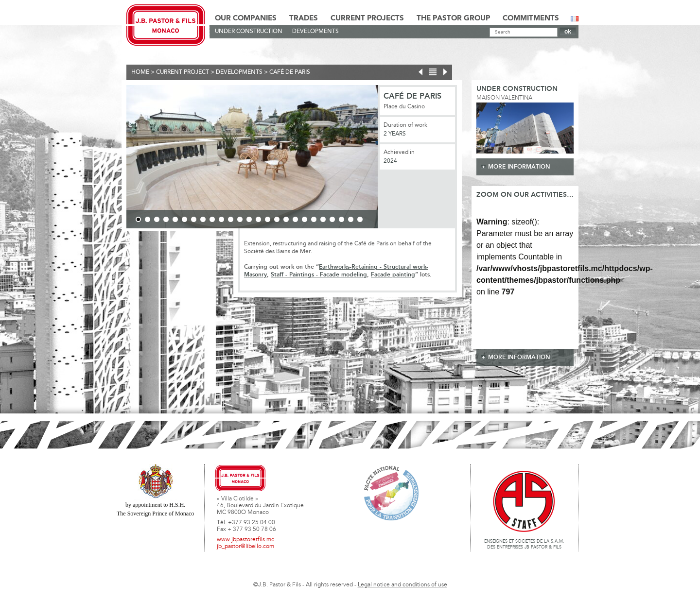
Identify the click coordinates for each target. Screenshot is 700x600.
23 (341, 219)
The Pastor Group (453, 18)
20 (314, 219)
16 (277, 219)
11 (231, 219)
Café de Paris (290, 72)
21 (323, 219)
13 (249, 219)
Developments (315, 32)
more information (519, 167)
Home (140, 72)
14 (258, 219)
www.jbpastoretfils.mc (245, 540)
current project (183, 72)
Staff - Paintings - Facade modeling (319, 275)
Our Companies (246, 18)
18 (295, 219)
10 (221, 219)
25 (360, 219)
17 (286, 219)
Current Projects (367, 18)
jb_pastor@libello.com (245, 547)
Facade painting (393, 275)
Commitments (531, 18)
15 (268, 219)
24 (351, 219)
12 (240, 219)
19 (305, 219)
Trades (304, 18)
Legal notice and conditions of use (402, 585)
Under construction (249, 32)
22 (332, 219)
